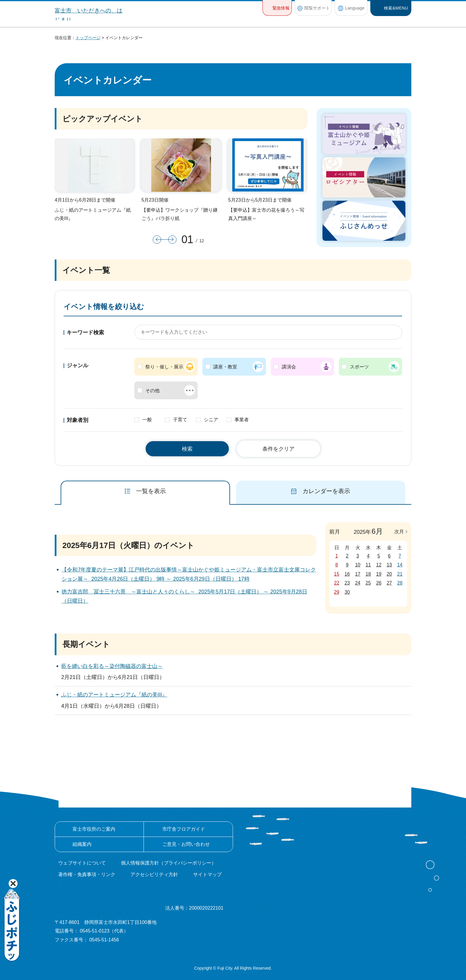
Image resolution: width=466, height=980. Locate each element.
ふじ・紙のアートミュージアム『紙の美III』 (93, 214)
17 (358, 574)
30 (347, 592)
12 (379, 565)
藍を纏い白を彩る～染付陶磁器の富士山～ (112, 666)
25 (368, 583)
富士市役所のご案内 (94, 829)
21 (400, 574)
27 (389, 583)
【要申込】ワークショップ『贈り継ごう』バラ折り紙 (180, 214)
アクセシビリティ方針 (154, 874)
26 (379, 583)
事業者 (242, 420)
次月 (399, 532)
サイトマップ (207, 874)
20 (389, 574)
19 (379, 574)
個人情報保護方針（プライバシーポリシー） (169, 863)
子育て (180, 420)
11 (368, 565)
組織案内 (82, 844)
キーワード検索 (85, 333)
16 (347, 574)
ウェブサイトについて (82, 863)
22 (337, 583)
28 (400, 583)
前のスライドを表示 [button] (159, 240)
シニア (211, 420)
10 (358, 565)
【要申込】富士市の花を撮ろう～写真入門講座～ (266, 214)
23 (347, 583)
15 (337, 574)
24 (358, 583)
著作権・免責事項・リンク (87, 874)
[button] (277, 8)
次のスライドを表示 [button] (171, 240)
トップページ (88, 38)
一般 (147, 420)
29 (337, 592)
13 (389, 565)
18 (368, 574)
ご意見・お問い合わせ (186, 844)
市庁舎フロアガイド (184, 829)
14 (400, 565)
